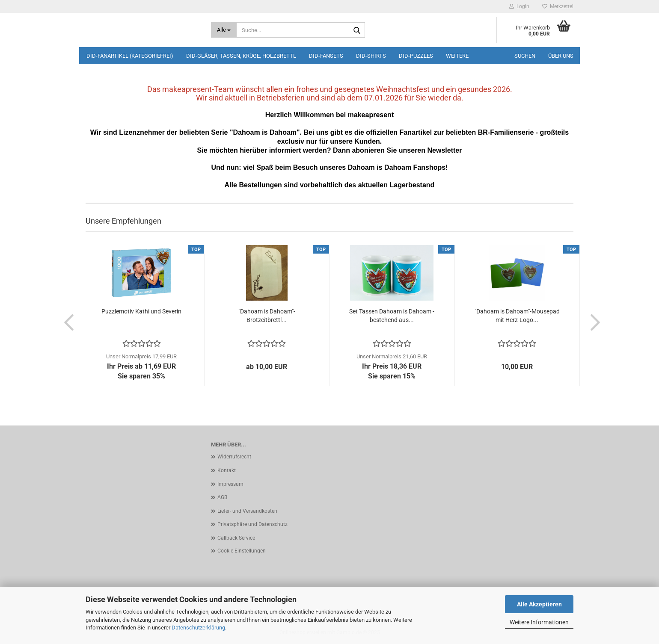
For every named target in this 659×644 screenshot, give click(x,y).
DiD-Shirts (371, 56)
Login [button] (519, 6)
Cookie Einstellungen (242, 551)
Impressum (230, 484)
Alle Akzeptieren (539, 604)
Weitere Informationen (539, 622)
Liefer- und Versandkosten (247, 511)
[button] (66, 322)
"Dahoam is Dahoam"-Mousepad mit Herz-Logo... (517, 316)
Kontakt (227, 470)
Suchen (525, 56)
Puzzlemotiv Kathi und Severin (141, 311)
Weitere (457, 56)
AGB (222, 497)
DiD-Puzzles (416, 56)
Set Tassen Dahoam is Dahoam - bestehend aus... (392, 316)
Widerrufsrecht (234, 457)
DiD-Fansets (326, 56)
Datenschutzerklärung (198, 628)
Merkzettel (558, 6)
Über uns (561, 56)
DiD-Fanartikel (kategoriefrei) (130, 56)
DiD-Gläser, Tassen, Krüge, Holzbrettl (241, 56)
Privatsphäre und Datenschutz (252, 524)
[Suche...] (224, 30)
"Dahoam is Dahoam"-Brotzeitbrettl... (267, 316)
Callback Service (236, 538)
